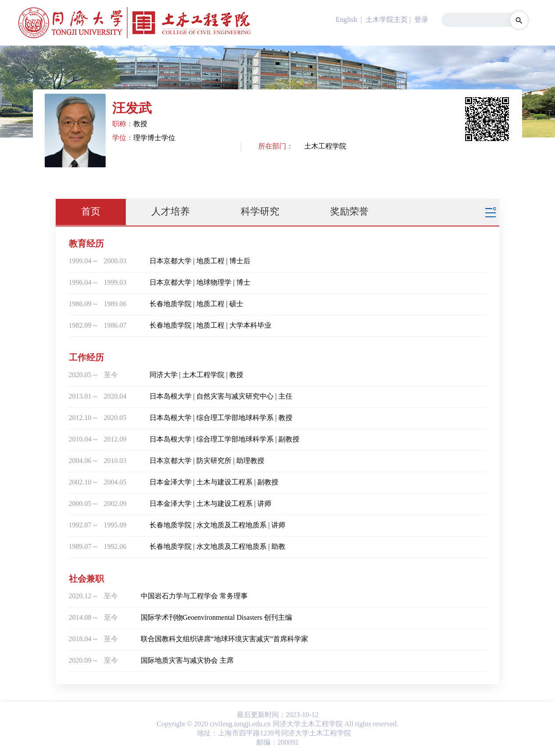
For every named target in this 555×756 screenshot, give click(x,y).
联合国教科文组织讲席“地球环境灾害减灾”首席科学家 (224, 639)
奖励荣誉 (349, 211)
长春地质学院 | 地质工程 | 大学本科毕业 (210, 325)
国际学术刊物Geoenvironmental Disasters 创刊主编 (217, 617)
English (347, 19)
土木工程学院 (325, 146)
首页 (91, 211)
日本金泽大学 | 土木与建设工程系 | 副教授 (214, 482)
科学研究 (260, 211)
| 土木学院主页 (383, 19)
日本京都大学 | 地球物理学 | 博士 (200, 282)
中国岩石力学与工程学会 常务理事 (194, 596)
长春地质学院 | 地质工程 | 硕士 (196, 304)
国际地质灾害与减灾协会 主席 (187, 660)
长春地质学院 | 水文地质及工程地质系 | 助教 (217, 546)
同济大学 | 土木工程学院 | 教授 (196, 375)
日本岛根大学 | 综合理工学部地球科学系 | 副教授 (224, 439)
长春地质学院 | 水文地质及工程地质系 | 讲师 (217, 525)
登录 (421, 19)
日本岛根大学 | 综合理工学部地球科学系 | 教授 (221, 418)
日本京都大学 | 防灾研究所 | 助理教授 (207, 461)
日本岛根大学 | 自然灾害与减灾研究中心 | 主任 (221, 396)
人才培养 (171, 211)
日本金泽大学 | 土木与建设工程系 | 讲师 (210, 503)
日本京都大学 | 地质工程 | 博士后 (200, 261)
